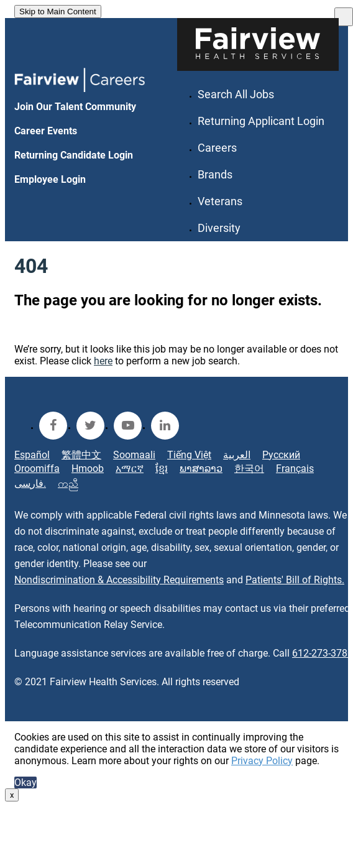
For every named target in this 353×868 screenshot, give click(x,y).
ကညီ (68, 483)
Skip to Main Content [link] (58, 12)
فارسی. (30, 483)
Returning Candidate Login (74, 155)
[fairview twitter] (90, 426)
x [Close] (12, 795)
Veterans (220, 201)
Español (32, 455)
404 (31, 266)
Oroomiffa (37, 469)
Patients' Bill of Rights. (295, 580)
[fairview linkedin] (165, 426)
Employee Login (50, 179)
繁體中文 (81, 455)
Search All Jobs (236, 94)
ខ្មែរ (162, 469)
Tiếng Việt (189, 455)
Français (295, 469)
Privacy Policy (262, 761)
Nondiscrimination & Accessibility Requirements (119, 580)
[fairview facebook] (53, 426)
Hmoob (88, 469)
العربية (237, 455)
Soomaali (134, 455)
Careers (217, 148)
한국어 (249, 469)
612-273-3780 (323, 653)
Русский (281, 455)
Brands (215, 174)
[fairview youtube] (128, 426)
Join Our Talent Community (75, 107)
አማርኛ (130, 469)
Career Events (46, 131)
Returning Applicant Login (261, 121)
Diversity (219, 228)
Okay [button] (25, 783)
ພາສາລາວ (201, 469)
